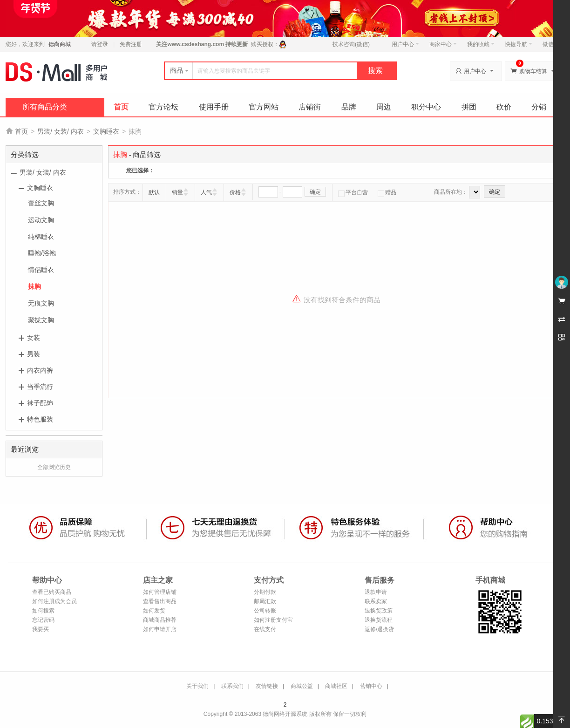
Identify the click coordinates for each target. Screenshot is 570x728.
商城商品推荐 (160, 620)
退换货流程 (379, 620)
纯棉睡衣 (41, 237)
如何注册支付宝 (273, 620)
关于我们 (197, 686)
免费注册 (131, 44)
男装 (34, 354)
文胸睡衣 (106, 131)
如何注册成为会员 (54, 601)
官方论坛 (163, 107)
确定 (315, 192)
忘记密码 (43, 620)
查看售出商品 (160, 601)
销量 (177, 192)
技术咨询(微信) (351, 44)
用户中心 (405, 44)
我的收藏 (481, 44)
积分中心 (426, 107)
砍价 (504, 107)
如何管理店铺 (160, 592)
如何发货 (154, 611)
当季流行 (40, 387)
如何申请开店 (160, 629)
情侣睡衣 (41, 270)
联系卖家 (376, 601)
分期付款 (265, 592)
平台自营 (353, 192)
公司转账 (265, 611)
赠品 (387, 192)
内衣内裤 (40, 370)
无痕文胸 (41, 303)
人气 (206, 192)
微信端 (551, 44)
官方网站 (264, 107)
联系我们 (232, 686)
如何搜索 (43, 611)
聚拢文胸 (41, 320)
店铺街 (310, 107)
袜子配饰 (40, 403)
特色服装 (40, 419)
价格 (235, 192)
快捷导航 (519, 44)
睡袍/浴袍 (42, 253)
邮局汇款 (265, 601)
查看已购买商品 (52, 592)
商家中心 (443, 44)
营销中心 (371, 686)
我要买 (41, 629)
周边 (384, 107)
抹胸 (34, 286)
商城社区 (336, 686)
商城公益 (302, 686)
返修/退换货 (379, 629)
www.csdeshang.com (196, 44)
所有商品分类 (45, 107)
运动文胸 (41, 220)
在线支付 (265, 629)
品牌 (349, 107)
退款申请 (376, 592)
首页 (121, 107)
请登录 (100, 44)
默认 (154, 192)
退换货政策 (379, 611)
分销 (539, 107)
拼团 (469, 107)
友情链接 (267, 686)
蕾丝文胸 (41, 203)
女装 (34, 338)
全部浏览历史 (54, 467)
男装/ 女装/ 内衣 (61, 131)
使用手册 (214, 107)
